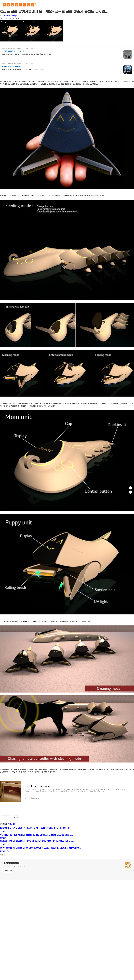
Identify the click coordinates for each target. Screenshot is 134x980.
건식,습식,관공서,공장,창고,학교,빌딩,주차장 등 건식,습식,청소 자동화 (27, 54)
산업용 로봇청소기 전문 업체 (14, 51)
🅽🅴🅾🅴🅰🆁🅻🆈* (19, 5)
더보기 (11, 824)
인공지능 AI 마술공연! (11, 67)
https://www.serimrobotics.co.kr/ (16, 48)
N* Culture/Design (9, 16)
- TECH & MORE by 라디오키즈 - (15, 866)
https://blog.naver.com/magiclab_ (16, 64)
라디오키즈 (7, 18)
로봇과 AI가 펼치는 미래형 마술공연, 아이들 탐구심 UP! (23, 70)
